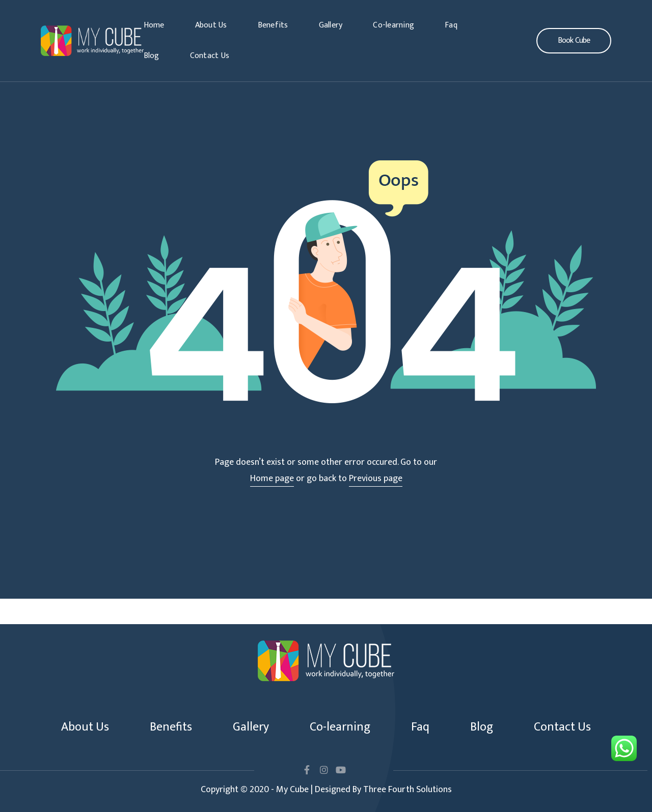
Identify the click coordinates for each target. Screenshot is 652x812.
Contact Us (210, 56)
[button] (574, 41)
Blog (152, 56)
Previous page (376, 479)
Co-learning (393, 25)
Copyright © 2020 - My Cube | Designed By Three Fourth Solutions (326, 790)
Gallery (331, 25)
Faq (451, 25)
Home (154, 25)
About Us (211, 25)
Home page (272, 479)
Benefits (273, 25)
